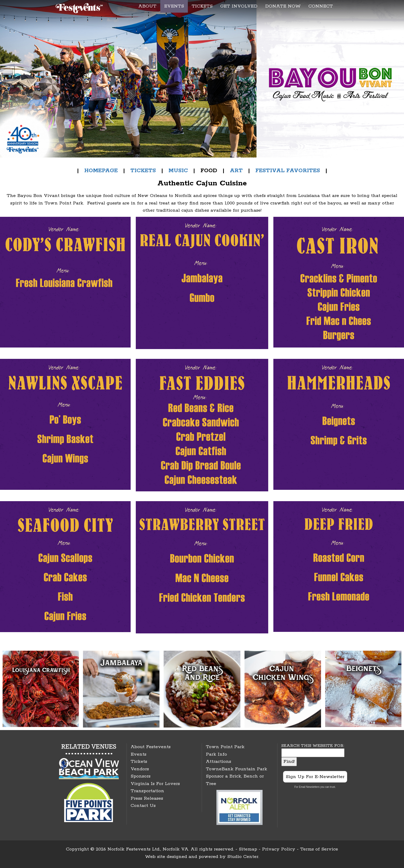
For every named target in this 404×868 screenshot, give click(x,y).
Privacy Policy (279, 849)
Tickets (139, 762)
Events (138, 754)
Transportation (147, 791)
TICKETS (202, 6)
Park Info (216, 754)
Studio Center (243, 857)
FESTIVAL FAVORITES (288, 171)
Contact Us (143, 806)
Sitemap (248, 849)
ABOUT (147, 6)
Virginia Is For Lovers (155, 784)
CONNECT (321, 6)
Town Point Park (225, 747)
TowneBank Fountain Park (237, 769)
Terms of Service (319, 849)
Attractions (218, 762)
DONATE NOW (283, 6)
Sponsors (141, 776)
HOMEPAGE (101, 171)
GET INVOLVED (239, 6)
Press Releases (147, 798)
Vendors (140, 769)
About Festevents (151, 747)
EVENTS (174, 6)
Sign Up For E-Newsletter (315, 777)
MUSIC (178, 171)
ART (236, 171)
